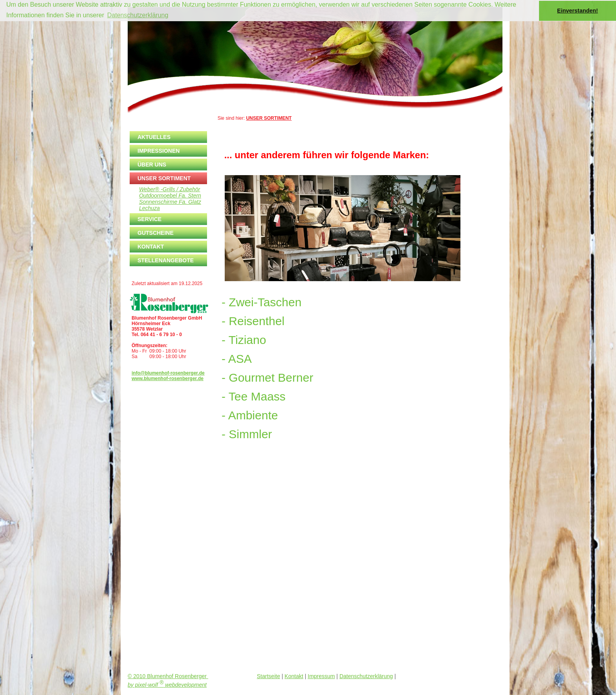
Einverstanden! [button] (577, 11)
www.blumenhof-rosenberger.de (168, 379)
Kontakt (294, 676)
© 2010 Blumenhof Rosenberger (168, 676)
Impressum (321, 676)
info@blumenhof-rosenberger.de (168, 373)
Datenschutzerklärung (366, 676)
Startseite (269, 676)
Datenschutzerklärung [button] (138, 15)
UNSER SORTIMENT (269, 118)
